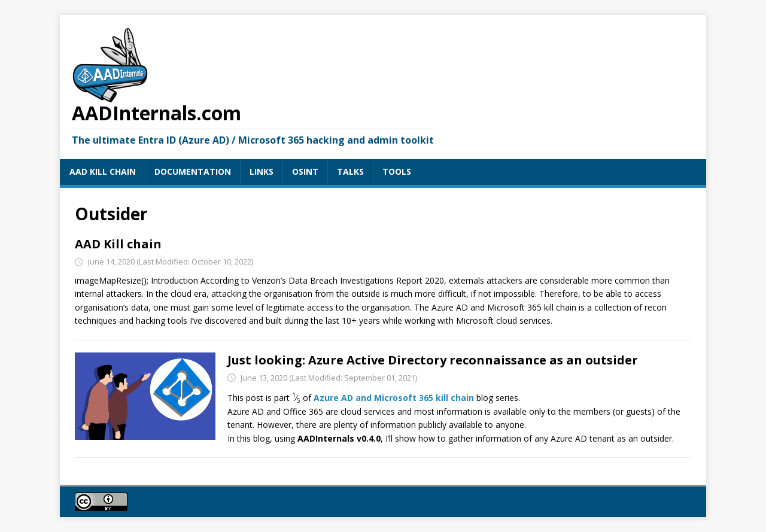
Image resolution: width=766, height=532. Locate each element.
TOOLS (397, 171)
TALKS (350, 171)
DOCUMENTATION (193, 171)
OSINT (305, 171)
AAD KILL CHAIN (103, 171)
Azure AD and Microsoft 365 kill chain (394, 397)
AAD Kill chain (118, 244)
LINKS (262, 171)
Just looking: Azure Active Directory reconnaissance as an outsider (433, 360)
